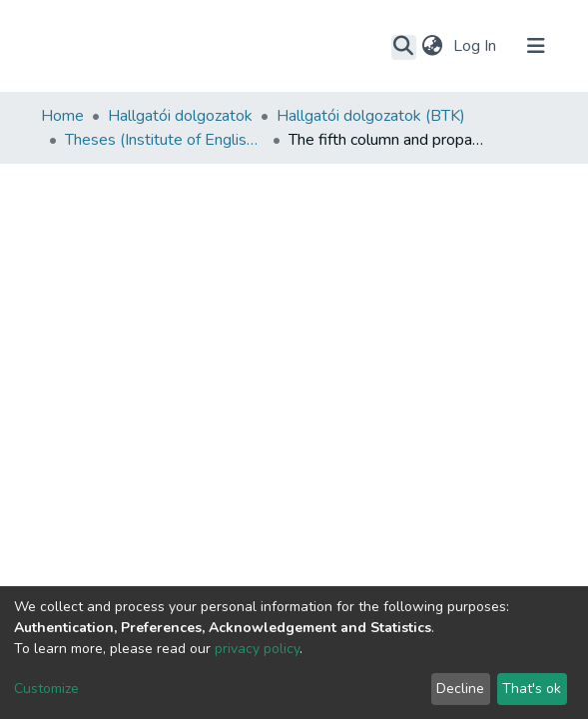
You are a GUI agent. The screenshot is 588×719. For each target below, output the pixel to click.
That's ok (532, 689)
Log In (477, 46)
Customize (46, 689)
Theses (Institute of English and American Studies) (165, 140)
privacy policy (257, 649)
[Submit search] (404, 47)
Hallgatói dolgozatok (180, 116)
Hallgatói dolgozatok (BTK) (371, 116)
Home (62, 116)
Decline (460, 689)
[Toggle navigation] (536, 46)
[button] (433, 46)
